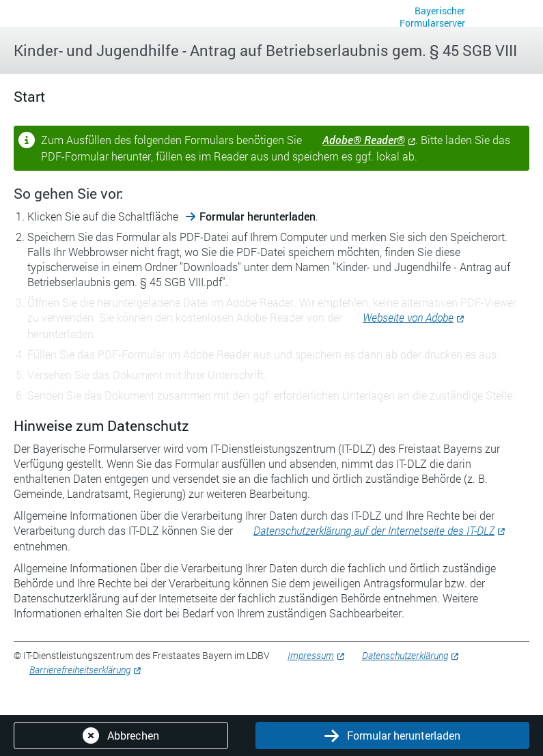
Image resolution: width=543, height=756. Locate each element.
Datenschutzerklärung (405, 655)
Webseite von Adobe (408, 317)
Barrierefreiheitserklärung (80, 670)
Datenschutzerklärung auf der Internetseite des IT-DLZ (374, 530)
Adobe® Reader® (364, 140)
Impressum (311, 655)
